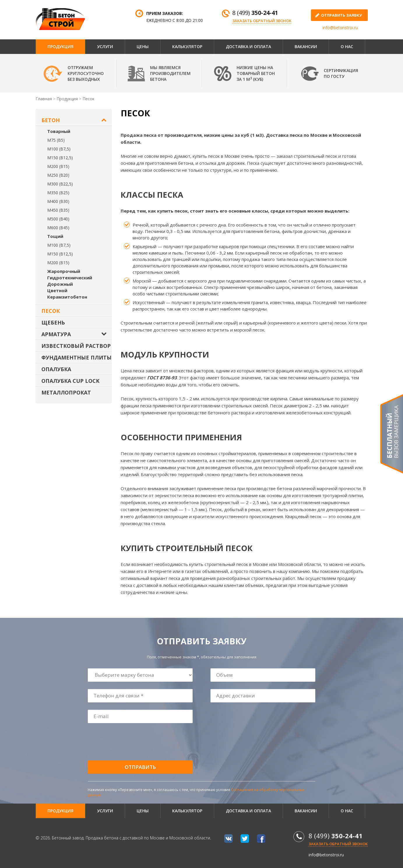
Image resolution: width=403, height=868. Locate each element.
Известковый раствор (76, 346)
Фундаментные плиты (76, 357)
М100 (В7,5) (59, 149)
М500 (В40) (58, 219)
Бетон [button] (51, 120)
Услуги (105, 47)
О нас (347, 47)
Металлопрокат (66, 392)
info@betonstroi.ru (340, 28)
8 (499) (255, 13)
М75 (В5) (56, 140)
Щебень (53, 322)
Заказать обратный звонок (262, 21)
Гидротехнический (70, 278)
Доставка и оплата (248, 47)
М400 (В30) (58, 201)
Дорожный (60, 284)
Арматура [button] (56, 334)
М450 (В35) (58, 210)
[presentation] (132, 742)
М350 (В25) (58, 193)
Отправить (140, 767)
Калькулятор (187, 47)
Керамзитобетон (67, 297)
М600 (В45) (58, 228)
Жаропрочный (64, 271)
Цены (143, 47)
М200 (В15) (58, 166)
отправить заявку (342, 15)
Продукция (60, 47)
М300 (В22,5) (60, 184)
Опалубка (56, 369)
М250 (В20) (58, 175)
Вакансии (306, 47)
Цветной (57, 290)
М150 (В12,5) (60, 158)
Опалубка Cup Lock (70, 381)
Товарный (59, 131)
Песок (51, 311)
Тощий (55, 236)
